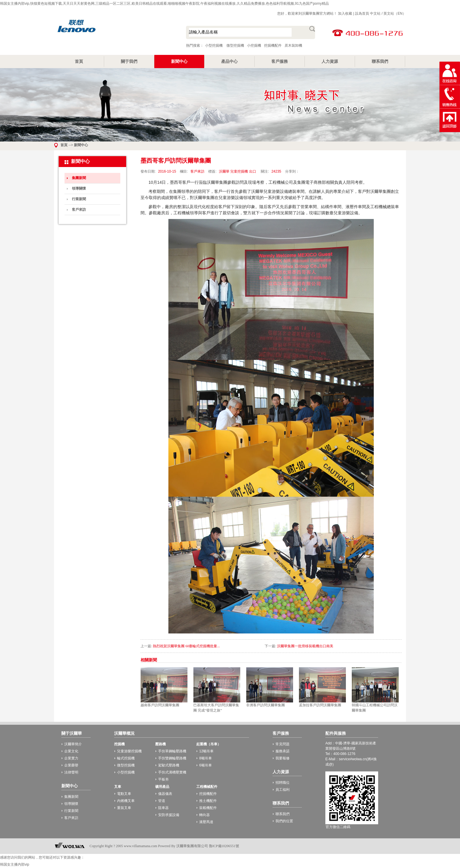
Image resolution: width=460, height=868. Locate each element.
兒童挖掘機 (239, 171)
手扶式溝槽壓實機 (172, 772)
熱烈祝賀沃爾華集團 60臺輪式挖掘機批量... (186, 646)
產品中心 (229, 61)
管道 (162, 801)
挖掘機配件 (273, 45)
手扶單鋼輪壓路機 (172, 751)
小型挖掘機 (113, 33)
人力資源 (330, 61)
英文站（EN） (395, 14)
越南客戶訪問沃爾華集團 (160, 705)
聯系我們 (380, 61)
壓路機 (160, 744)
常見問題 (283, 744)
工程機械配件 (207, 787)
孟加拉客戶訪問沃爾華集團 (320, 705)
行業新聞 (79, 199)
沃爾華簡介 (73, 744)
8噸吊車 (206, 758)
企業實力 (71, 758)
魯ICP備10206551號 (224, 846)
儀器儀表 (165, 794)
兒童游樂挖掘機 (129, 751)
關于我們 (129, 61)
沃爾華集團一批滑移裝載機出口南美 (305, 646)
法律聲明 (71, 772)
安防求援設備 (169, 815)
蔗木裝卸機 (293, 45)
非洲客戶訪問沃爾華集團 (265, 705)
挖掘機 (119, 744)
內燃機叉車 (126, 801)
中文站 (375, 14)
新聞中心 (179, 61)
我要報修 (283, 758)
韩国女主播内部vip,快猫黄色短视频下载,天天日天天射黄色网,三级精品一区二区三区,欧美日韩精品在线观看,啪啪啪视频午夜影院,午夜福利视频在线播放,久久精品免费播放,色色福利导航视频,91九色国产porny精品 (164, 4)
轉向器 (204, 815)
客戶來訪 (79, 210)
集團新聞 (79, 178)
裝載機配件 (208, 808)
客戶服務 (280, 61)
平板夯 (163, 779)
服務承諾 (283, 751)
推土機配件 (208, 801)
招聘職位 (283, 783)
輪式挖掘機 (126, 758)
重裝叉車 (124, 808)
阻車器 (163, 808)
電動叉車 (124, 794)
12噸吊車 (206, 751)
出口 (253, 171)
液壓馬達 (206, 822)
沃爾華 (224, 171)
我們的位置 (284, 821)
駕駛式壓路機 (169, 765)
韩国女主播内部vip (15, 864)
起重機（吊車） (209, 744)
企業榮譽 (71, 765)
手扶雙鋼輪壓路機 (172, 758)
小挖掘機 (254, 45)
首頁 (79, 61)
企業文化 (71, 751)
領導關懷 (79, 188)
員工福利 (283, 790)
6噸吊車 (206, 765)
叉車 (118, 787)
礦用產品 (162, 787)
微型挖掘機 (235, 45)
